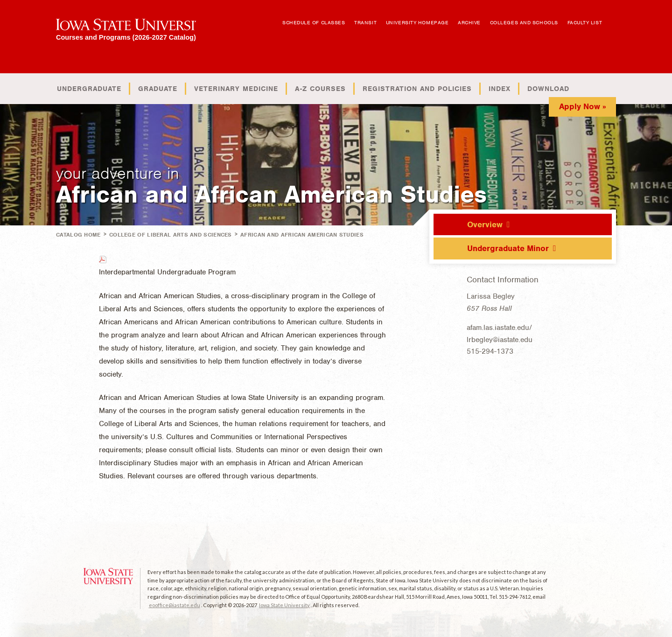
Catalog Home (78, 235)
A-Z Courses (320, 89)
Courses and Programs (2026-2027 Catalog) (126, 37)
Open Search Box (615, 18)
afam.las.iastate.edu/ (499, 328)
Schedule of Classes (314, 22)
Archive (469, 22)
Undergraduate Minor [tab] (508, 248)
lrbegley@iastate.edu (500, 340)
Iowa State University (284, 605)
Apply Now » (583, 106)
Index (500, 89)
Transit (365, 22)
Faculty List (585, 22)
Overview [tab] (485, 224)
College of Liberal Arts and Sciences (171, 235)
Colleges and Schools (524, 22)
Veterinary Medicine (236, 89)
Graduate (158, 89)
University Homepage (417, 22)
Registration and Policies (417, 89)
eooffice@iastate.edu (175, 605)
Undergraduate (89, 89)
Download (548, 89)
